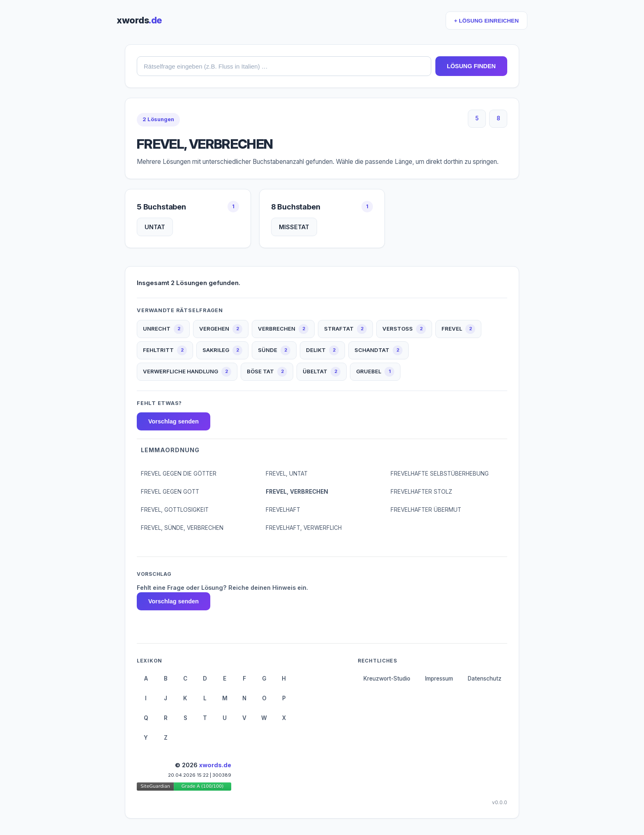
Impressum (439, 679)
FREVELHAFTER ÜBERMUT (426, 510)
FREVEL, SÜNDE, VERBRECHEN (182, 528)
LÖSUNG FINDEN (471, 66)
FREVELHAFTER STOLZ (421, 492)
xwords (139, 20)
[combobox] (284, 66)
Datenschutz (485, 679)
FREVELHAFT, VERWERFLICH (304, 528)
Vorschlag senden (174, 421)
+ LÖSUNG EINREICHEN (486, 21)
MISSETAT (294, 227)
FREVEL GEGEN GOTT (170, 492)
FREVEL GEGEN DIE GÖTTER (179, 474)
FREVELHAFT (283, 510)
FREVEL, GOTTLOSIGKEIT (175, 510)
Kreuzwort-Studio (387, 679)
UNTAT (155, 227)
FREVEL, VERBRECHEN (297, 492)
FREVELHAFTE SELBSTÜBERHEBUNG (440, 474)
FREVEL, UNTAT (287, 474)
